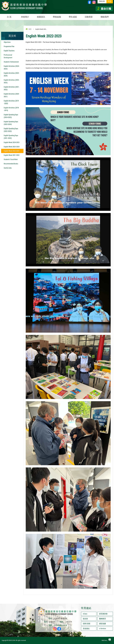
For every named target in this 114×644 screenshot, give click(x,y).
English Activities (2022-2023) (12, 81)
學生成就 (73, 17)
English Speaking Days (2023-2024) (11, 123)
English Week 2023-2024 (12, 147)
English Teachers (9, 51)
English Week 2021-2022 (12, 155)
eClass (85, 614)
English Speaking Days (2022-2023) (11, 130)
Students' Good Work (11, 159)
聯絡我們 (105, 17)
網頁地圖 (103, 624)
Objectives (7, 42)
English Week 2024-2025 (12, 142)
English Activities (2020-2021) (12, 95)
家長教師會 (103, 614)
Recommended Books (11, 164)
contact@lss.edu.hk (61, 625)
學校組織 (59, 16)
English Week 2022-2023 (12, 151)
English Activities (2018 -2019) (11, 109)
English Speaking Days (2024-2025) (11, 116)
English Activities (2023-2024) (12, 74)
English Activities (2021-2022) (12, 88)
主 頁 (9, 17)
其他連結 (86, 629)
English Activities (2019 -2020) (11, 102)
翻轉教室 (103, 619)
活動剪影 (91, 16)
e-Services (103, 629)
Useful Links (8, 168)
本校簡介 (27, 16)
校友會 (85, 619)
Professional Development (8, 56)
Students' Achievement (11, 62)
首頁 (30, 29)
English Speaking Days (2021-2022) (11, 137)
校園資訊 (43, 16)
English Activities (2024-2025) (12, 67)
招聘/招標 (87, 624)
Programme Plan (9, 46)
